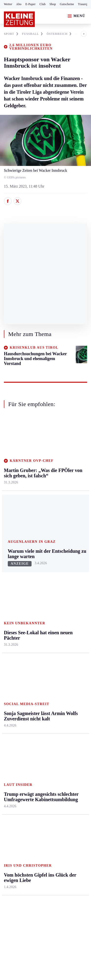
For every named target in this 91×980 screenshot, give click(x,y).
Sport (8, 661)
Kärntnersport (15, 680)
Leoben (10, 585)
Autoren (38, 680)
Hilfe (36, 670)
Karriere (66, 617)
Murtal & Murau (17, 594)
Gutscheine (67, 4)
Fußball (10, 689)
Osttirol (37, 598)
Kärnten (39, 551)
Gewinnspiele (70, 705)
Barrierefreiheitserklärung (26, 853)
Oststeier (11, 613)
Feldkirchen (41, 570)
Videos (65, 739)
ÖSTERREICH (59, 34)
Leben (65, 551)
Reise (64, 589)
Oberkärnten (41, 589)
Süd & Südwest (16, 622)
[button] (80, 34)
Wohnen (66, 598)
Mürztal (10, 603)
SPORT (11, 34)
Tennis (9, 698)
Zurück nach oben (45, 538)
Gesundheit (68, 561)
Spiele (36, 698)
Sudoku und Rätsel (69, 717)
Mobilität (67, 570)
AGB (31, 839)
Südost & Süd (15, 631)
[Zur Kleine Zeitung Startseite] (19, 19)
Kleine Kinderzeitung (71, 693)
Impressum (13, 839)
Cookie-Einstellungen (22, 866)
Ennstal (10, 561)
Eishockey (12, 726)
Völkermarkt (41, 626)
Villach (37, 617)
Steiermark (13, 551)
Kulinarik (67, 607)
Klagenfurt (40, 561)
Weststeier (12, 650)
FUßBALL (33, 34)
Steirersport (13, 670)
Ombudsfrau (69, 579)
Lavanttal (39, 579)
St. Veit (37, 607)
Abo (19, 4)
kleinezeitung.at (31, 883)
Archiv (37, 689)
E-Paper (31, 4)
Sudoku (37, 708)
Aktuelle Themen (66, 664)
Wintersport (13, 717)
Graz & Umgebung (12, 573)
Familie (65, 626)
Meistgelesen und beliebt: (25, 767)
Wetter (8, 4)
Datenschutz (49, 839)
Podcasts (66, 729)
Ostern (65, 748)
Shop (53, 4)
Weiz (8, 641)
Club (43, 4)
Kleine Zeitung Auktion (71, 678)
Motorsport (13, 708)
